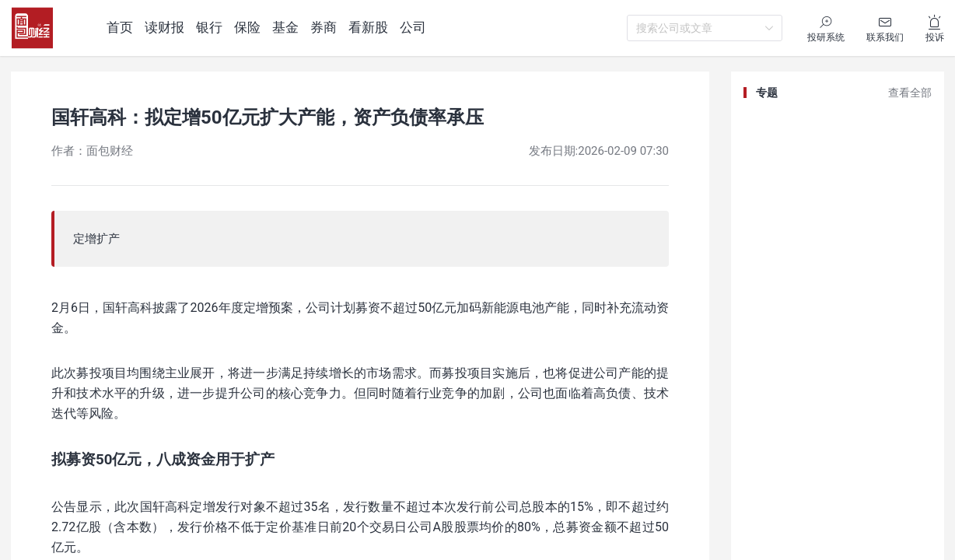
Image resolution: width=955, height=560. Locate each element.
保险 (247, 27)
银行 (209, 27)
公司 (413, 27)
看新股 (368, 27)
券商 (324, 27)
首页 (120, 27)
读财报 (164, 27)
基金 (285, 27)
